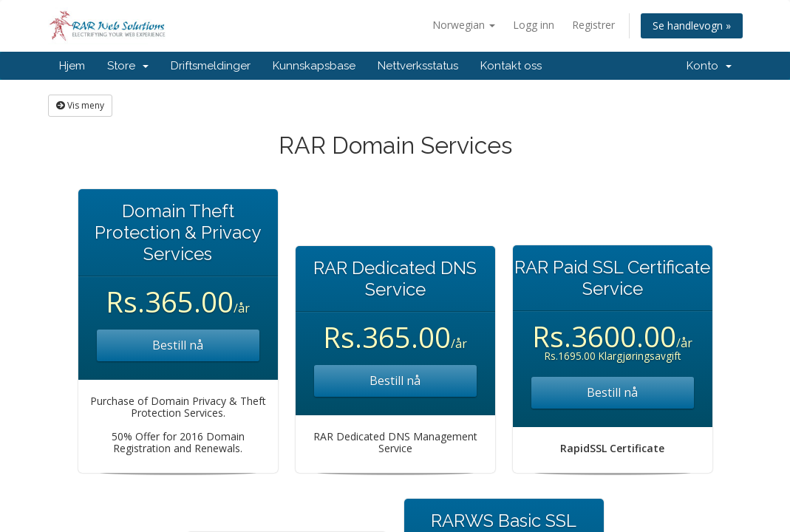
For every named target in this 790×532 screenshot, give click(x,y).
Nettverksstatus (418, 66)
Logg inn (534, 25)
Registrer (593, 25)
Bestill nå (178, 345)
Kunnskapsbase (314, 66)
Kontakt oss (511, 66)
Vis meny (80, 105)
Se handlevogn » (692, 25)
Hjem (72, 66)
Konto (709, 66)
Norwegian (464, 25)
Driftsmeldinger (211, 66)
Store (128, 66)
